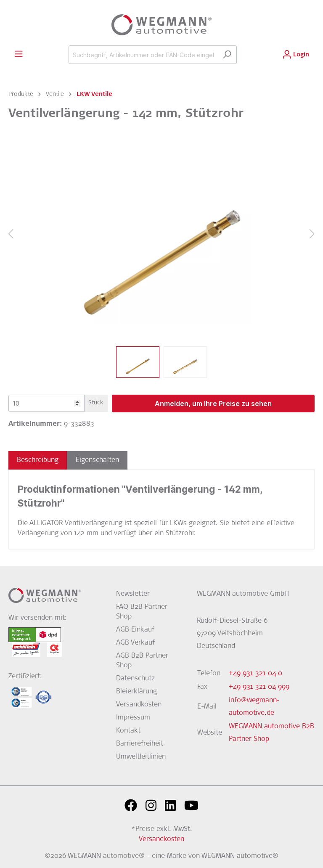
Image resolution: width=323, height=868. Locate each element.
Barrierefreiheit (140, 744)
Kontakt (128, 731)
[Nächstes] (312, 235)
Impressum (133, 718)
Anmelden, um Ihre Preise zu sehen (213, 403)
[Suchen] (227, 55)
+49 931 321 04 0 (255, 674)
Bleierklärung (136, 692)
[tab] (38, 460)
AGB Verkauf (135, 643)
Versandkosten (139, 705)
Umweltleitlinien (141, 757)
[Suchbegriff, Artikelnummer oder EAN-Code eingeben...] (143, 55)
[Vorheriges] (11, 235)
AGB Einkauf (135, 630)
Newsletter (133, 594)
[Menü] (19, 54)
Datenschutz (135, 679)
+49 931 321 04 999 (259, 687)
